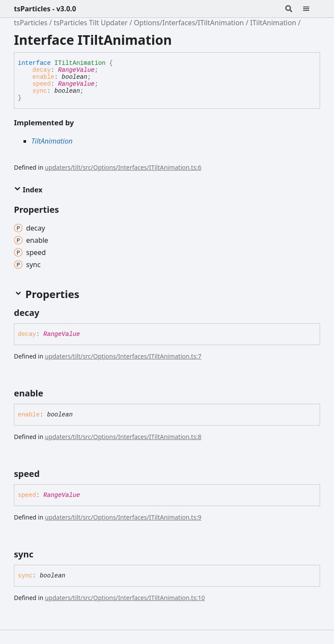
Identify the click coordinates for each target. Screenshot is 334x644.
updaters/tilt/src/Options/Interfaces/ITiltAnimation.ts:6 (123, 167)
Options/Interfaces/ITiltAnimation (189, 23)
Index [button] (28, 190)
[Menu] (311, 9)
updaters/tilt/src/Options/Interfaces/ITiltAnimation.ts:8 (123, 437)
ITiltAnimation (273, 23)
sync (40, 91)
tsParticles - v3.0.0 (45, 9)
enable (43, 77)
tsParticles (31, 23)
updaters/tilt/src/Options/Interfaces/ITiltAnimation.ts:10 (125, 598)
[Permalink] (47, 313)
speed (42, 84)
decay (42, 70)
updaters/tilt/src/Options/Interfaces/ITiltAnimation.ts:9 (123, 517)
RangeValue (76, 70)
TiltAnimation (52, 141)
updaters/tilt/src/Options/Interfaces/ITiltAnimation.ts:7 (123, 356)
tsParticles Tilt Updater (90, 23)
